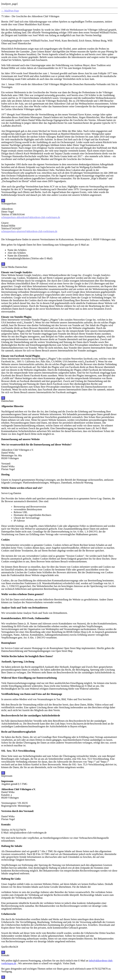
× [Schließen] (3, 201)
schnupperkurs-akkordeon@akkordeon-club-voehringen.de (31, 217)
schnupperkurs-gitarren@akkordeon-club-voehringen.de (29, 231)
